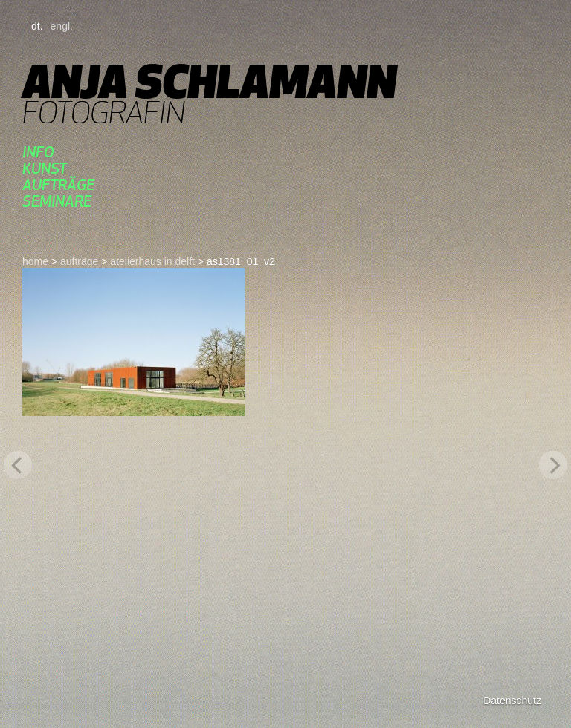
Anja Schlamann (209, 81)
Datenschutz (512, 701)
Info (38, 152)
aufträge (58, 185)
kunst (45, 168)
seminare (57, 201)
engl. (62, 26)
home (35, 261)
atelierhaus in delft (152, 261)
